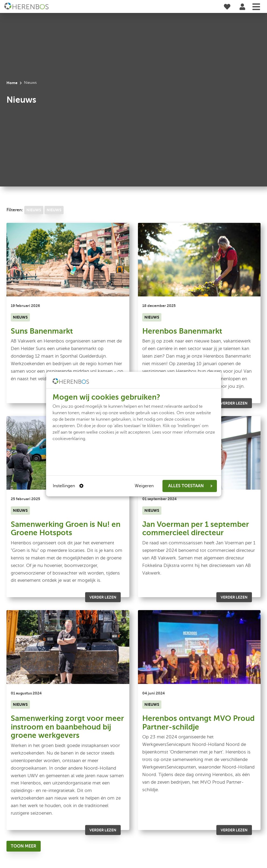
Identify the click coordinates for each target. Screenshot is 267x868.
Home (12, 83)
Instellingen (68, 486)
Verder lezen (234, 403)
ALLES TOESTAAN (190, 486)
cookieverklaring (69, 438)
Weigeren (144, 486)
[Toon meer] (24, 846)
